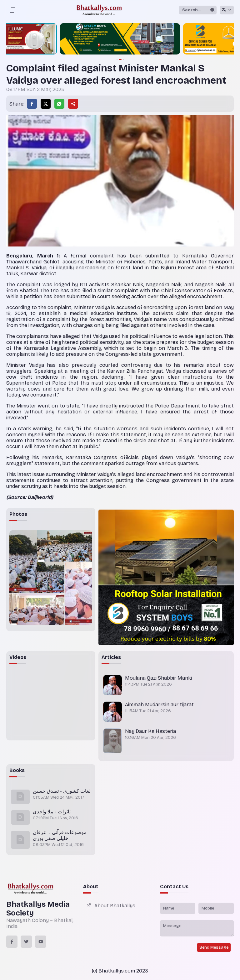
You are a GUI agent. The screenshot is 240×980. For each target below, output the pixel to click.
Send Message (214, 947)
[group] (120, 39)
